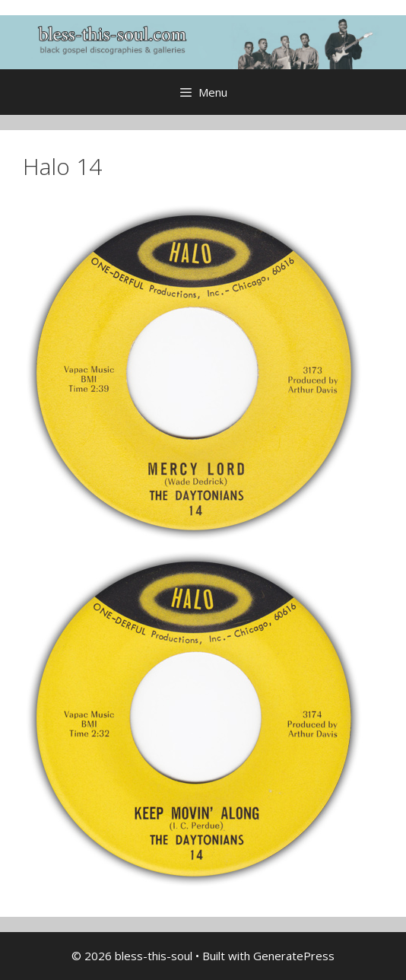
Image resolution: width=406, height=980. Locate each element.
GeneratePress (294, 956)
